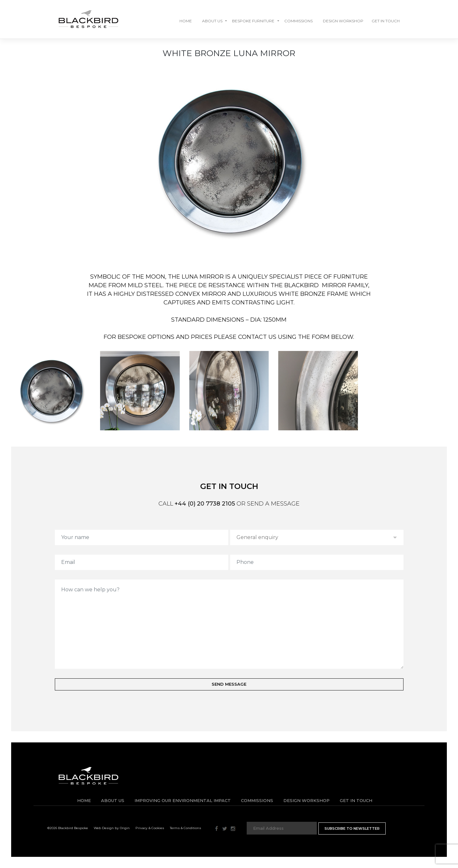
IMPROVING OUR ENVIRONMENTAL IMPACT (183, 800)
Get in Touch (356, 800)
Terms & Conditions (185, 828)
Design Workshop (343, 21)
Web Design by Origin (112, 828)
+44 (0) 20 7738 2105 (205, 504)
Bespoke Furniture (253, 21)
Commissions (298, 21)
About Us (212, 21)
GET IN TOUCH (386, 21)
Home (186, 21)
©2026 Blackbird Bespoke (68, 828)
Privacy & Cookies (150, 828)
